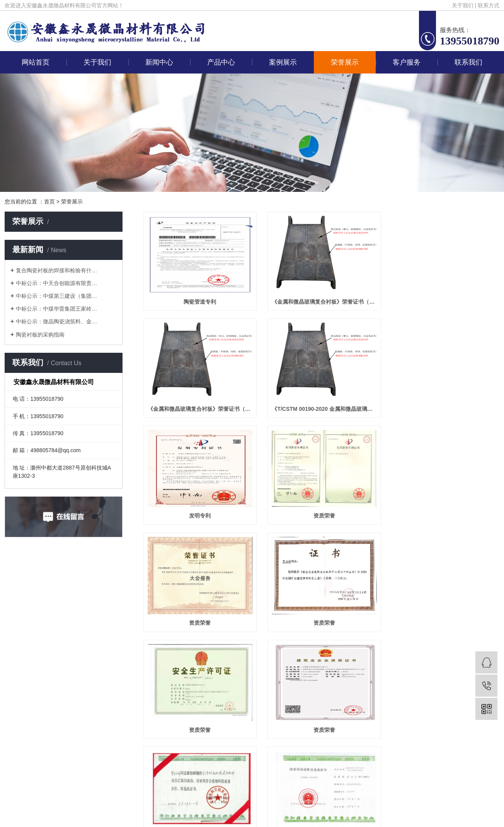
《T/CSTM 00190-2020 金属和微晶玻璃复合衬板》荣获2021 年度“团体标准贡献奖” (199, 409)
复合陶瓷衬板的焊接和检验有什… (56, 270)
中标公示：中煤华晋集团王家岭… (56, 309)
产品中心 (221, 62)
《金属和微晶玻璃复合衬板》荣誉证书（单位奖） (321, 302)
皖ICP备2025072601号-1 (383, 748)
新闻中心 (159, 62)
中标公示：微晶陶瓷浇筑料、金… (56, 321)
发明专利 (321, 409)
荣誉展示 (345, 62)
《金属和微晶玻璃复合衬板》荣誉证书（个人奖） (444, 302)
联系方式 (489, 5)
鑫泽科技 (453, 748)
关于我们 (463, 5)
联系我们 (468, 62)
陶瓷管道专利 (199, 302)
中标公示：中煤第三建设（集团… (56, 296)
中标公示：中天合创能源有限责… (56, 283)
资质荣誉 (444, 409)
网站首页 (36, 62)
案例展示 (283, 62)
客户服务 (407, 62)
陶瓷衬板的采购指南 (40, 335)
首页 (49, 202)
